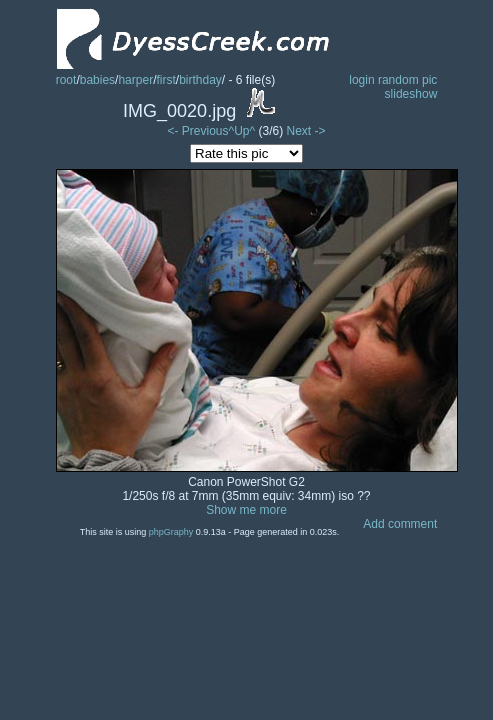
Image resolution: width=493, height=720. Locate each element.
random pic (407, 80)
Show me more (246, 510)
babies (97, 80)
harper (135, 80)
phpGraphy (171, 532)
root (66, 80)
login (361, 80)
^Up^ (242, 131)
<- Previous (198, 131)
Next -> (305, 131)
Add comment (400, 524)
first (165, 80)
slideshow (411, 94)
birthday (200, 80)
